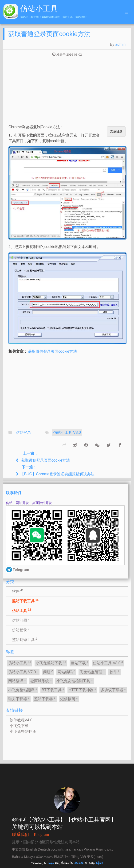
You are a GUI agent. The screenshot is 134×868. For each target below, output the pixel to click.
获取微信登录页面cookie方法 (52, 351)
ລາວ (110, 849)
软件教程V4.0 (21, 720)
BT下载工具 (53, 690)
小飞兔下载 (19, 726)
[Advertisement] (67, 91)
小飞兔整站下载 (51, 663)
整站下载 (79, 663)
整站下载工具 (25, 601)
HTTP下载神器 (82, 690)
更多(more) (95, 857)
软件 (18, 591)
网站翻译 (17, 681)
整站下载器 (45, 699)
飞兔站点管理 (92, 672)
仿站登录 (24, 432)
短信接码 (69, 699)
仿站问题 (21, 620)
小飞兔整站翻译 (23, 690)
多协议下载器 (113, 690)
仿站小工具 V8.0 (67, 432)
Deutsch (44, 849)
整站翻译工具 (24, 639)
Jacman (79, 863)
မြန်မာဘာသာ (44, 857)
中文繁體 (19, 849)
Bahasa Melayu (23, 857)
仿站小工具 (20, 663)
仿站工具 (22, 610)
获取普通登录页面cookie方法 (49, 34)
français (77, 849)
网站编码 (66, 672)
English (32, 849)
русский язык (61, 849)
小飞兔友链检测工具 (75, 681)
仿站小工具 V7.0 (23, 672)
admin (121, 44)
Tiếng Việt (79, 857)
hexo (51, 863)
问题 (48, 672)
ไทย (67, 857)
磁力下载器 (19, 699)
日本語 (59, 857)
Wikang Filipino (95, 849)
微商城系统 (41, 681)
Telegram (41, 835)
